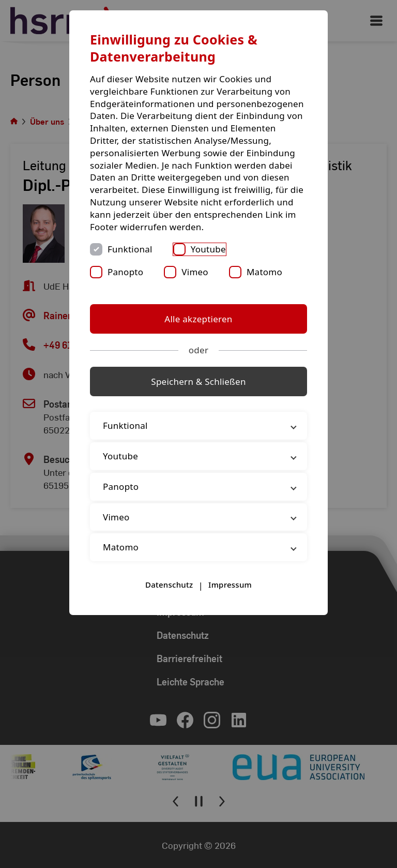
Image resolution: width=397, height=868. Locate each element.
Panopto (125, 272)
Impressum (230, 585)
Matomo (264, 272)
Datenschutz (169, 585)
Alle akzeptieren (198, 319)
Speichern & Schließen (198, 381)
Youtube (208, 249)
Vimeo (195, 272)
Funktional (130, 249)
